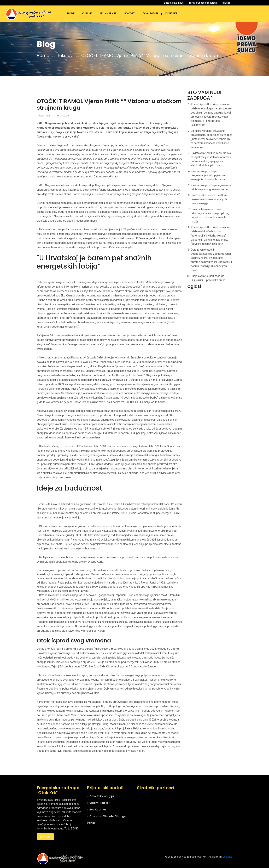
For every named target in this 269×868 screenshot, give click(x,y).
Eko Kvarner (98, 810)
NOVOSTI (130, 13)
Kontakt (171, 13)
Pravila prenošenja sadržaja (203, 3)
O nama (87, 13)
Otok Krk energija (102, 796)
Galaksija (227, 857)
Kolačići (226, 3)
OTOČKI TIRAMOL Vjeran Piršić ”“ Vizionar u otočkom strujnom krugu (150, 56)
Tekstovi (66, 56)
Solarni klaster (100, 803)
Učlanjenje (108, 13)
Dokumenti (150, 13)
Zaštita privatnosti (174, 3)
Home (71, 13)
